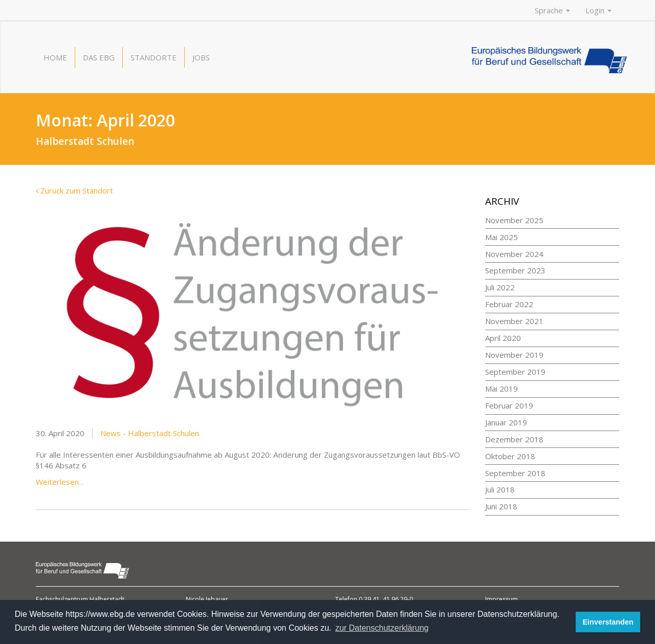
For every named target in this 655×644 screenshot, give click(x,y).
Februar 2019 (509, 405)
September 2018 (515, 473)
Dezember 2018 (514, 439)
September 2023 (515, 270)
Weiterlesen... (60, 482)
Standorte (154, 57)
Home (55, 57)
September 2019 (515, 372)
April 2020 (503, 338)
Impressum (501, 599)
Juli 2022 (500, 287)
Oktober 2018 (510, 456)
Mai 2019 (501, 389)
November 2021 (514, 321)
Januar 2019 (506, 422)
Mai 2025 (501, 237)
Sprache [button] (552, 10)
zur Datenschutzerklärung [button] (382, 628)
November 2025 (514, 220)
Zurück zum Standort (74, 190)
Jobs (201, 57)
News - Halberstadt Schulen (150, 433)
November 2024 (514, 254)
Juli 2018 (500, 489)
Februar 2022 (509, 304)
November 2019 (514, 355)
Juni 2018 (501, 506)
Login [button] (598, 10)
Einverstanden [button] (608, 622)
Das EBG (99, 57)
